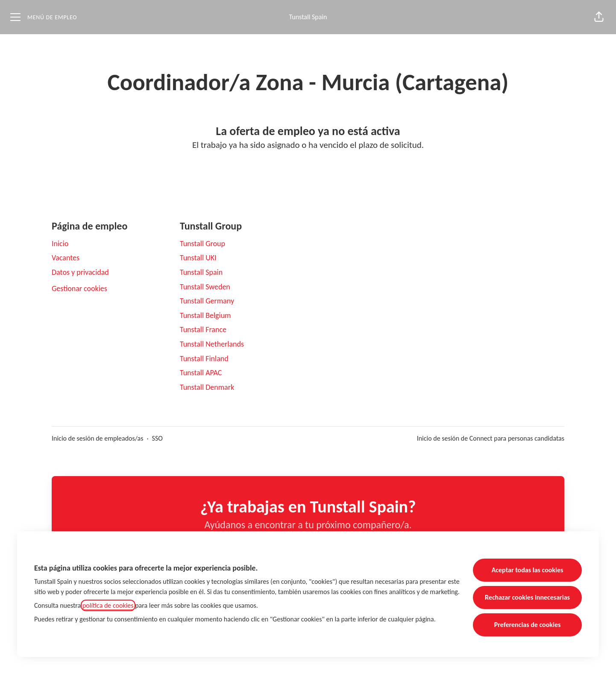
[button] (599, 17)
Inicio (60, 244)
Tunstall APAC (201, 373)
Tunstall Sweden (205, 287)
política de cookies (108, 605)
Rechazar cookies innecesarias (527, 597)
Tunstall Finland (204, 359)
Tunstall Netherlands (212, 344)
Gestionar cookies (79, 288)
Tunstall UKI (198, 258)
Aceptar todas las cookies (528, 570)
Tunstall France (203, 330)
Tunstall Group (202, 244)
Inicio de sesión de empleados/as (98, 438)
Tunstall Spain (308, 17)
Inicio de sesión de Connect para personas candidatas (491, 438)
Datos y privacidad (80, 272)
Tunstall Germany (207, 301)
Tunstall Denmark (207, 387)
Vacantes (66, 258)
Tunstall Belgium (205, 315)
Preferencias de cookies (528, 625)
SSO (157, 438)
